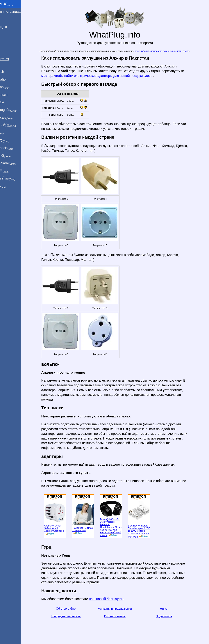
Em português (16, 110)
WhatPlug (14, 4)
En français (14, 118)
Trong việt (13, 156)
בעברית (10, 186)
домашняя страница (18, 12)
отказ (170, 609)
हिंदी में (10, 133)
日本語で (12, 140)
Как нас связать (121, 616)
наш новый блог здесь (112, 599)
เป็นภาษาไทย (15, 179)
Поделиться (170, 616)
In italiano (12, 87)
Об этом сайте (72, 609)
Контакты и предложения (121, 609)
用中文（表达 (15, 125)
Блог (6, 40)
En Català (9, 102)
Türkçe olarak (15, 163)
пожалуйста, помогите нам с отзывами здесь (168, 51)
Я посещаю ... (13, 27)
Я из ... (7, 19)
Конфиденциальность (72, 616)
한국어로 (12, 171)
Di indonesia (14, 148)
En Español (10, 79)
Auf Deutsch (11, 95)
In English (9, 72)
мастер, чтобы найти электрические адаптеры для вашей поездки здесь (104, 76)
